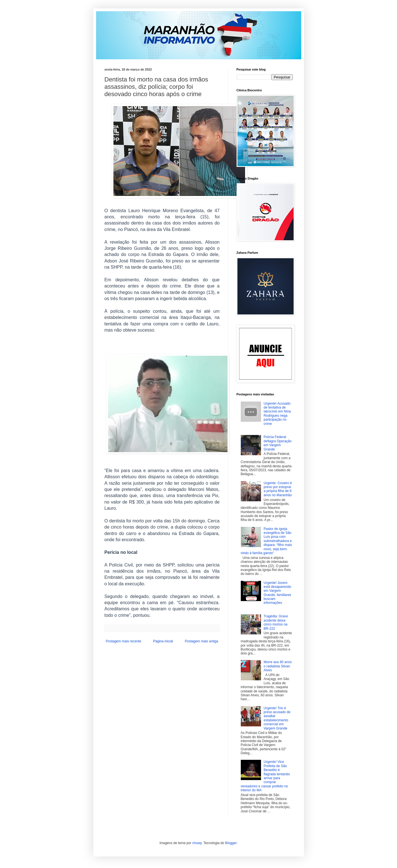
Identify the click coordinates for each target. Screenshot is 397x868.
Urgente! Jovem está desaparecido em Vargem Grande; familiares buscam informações (277, 593)
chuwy (197, 843)
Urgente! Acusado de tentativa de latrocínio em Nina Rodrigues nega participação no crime (277, 414)
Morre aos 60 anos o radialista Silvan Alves (278, 666)
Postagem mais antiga (202, 641)
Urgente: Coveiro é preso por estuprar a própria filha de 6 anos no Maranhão (278, 489)
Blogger (231, 843)
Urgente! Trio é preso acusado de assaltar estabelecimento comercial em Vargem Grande (277, 718)
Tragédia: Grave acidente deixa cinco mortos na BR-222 (276, 622)
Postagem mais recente (124, 641)
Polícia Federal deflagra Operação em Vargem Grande (277, 443)
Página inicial (163, 641)
